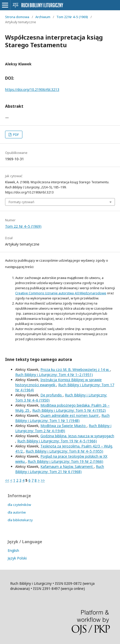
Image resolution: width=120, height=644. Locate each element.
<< (7, 480)
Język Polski (17, 558)
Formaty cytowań (21, 202)
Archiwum (43, 17)
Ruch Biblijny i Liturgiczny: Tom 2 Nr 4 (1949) (63, 428)
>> (43, 480)
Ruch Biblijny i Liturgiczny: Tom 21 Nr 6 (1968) (60, 469)
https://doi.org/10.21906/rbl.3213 (32, 89)
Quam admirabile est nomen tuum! (70, 415)
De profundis (52, 395)
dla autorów (17, 512)
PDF (16, 135)
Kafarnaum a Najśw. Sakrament (67, 466)
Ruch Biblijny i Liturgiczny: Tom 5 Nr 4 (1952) (69, 410)
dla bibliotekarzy (20, 520)
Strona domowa (17, 17)
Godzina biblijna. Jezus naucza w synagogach (77, 436)
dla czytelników (19, 505)
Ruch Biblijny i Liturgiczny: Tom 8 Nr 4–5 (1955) (64, 451)
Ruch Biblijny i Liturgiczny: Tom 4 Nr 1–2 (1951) (54, 375)
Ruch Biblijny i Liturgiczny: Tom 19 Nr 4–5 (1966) (57, 441)
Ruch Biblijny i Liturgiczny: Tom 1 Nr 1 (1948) (62, 418)
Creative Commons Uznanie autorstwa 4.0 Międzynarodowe (61, 293)
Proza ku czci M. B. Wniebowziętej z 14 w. (75, 369)
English (13, 550)
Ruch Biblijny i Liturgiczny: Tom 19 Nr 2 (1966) (65, 461)
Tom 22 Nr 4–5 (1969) (72, 17)
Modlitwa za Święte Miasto (64, 426)
